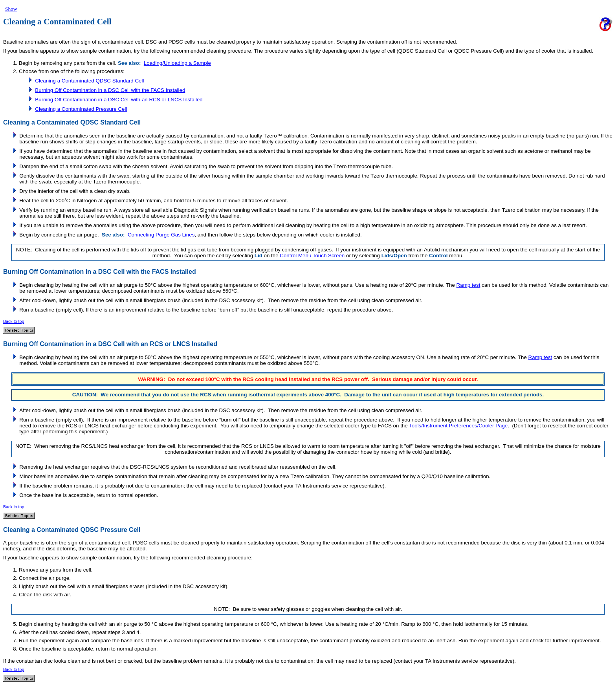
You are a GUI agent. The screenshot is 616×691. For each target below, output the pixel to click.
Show (11, 9)
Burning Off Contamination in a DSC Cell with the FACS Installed (110, 90)
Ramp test (468, 285)
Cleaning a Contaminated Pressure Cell (81, 109)
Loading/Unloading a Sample (177, 63)
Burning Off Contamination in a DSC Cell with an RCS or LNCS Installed (119, 100)
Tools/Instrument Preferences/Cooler (451, 426)
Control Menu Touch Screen (312, 256)
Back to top (14, 321)
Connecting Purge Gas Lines (161, 235)
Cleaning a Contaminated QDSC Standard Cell (89, 81)
